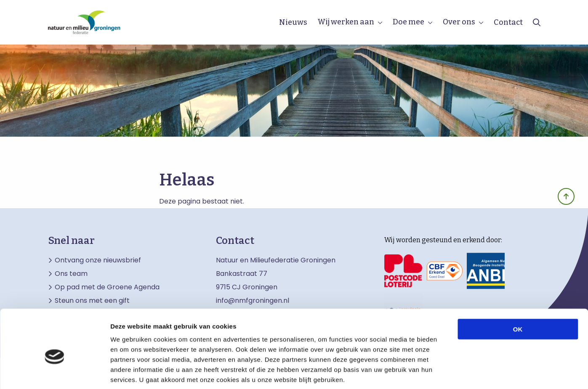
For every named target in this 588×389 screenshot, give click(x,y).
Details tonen (455, 372)
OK (518, 288)
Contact (508, 22)
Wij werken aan (346, 22)
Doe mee (408, 22)
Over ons (459, 22)
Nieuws (293, 22)
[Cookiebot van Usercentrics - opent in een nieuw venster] (55, 373)
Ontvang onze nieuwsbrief (98, 260)
